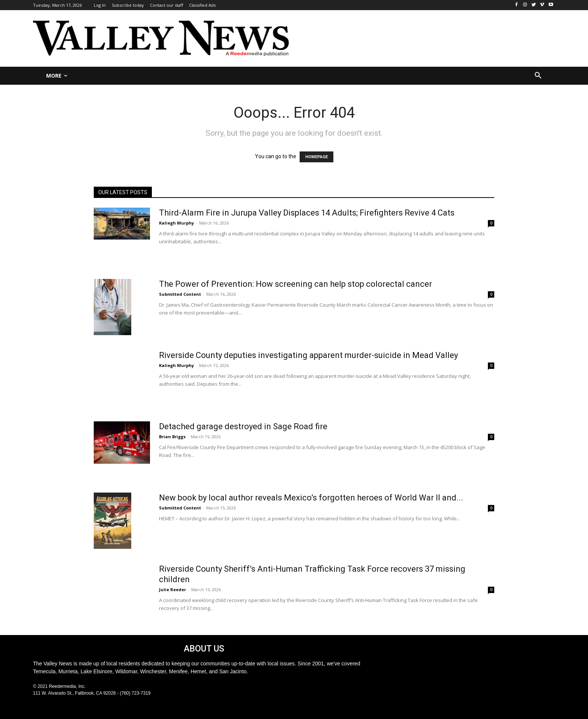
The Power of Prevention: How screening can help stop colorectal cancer (295, 284)
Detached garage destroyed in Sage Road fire (243, 426)
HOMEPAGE (316, 157)
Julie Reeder (172, 589)
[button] (538, 76)
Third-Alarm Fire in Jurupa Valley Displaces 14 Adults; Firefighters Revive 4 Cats (307, 213)
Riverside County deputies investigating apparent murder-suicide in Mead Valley (308, 355)
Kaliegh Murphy (176, 223)
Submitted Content (180, 294)
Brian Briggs (172, 437)
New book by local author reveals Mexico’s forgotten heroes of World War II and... (311, 498)
